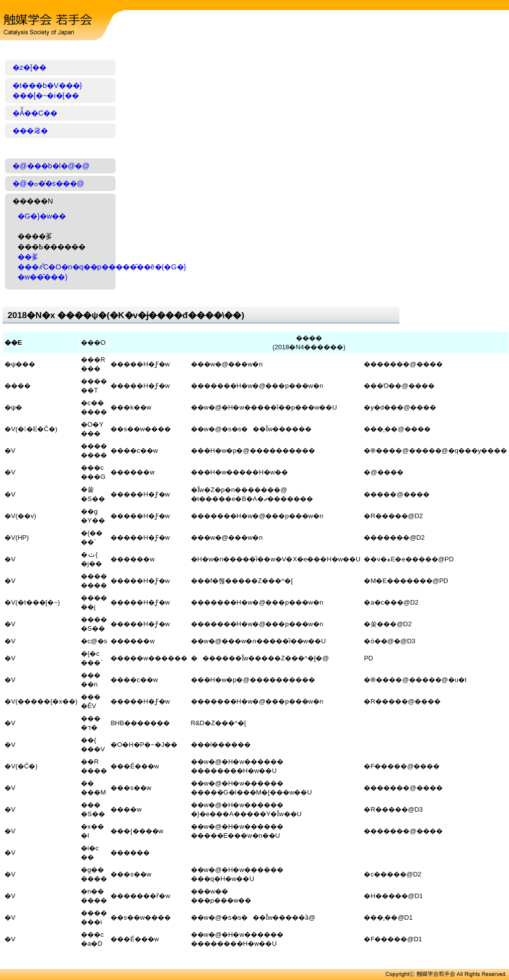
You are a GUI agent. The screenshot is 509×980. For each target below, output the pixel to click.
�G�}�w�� (42, 216)
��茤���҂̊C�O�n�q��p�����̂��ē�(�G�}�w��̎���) (102, 267)
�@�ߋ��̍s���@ (48, 183)
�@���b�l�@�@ (51, 166)
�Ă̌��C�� (35, 113)
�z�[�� (29, 67)
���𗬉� (30, 131)
